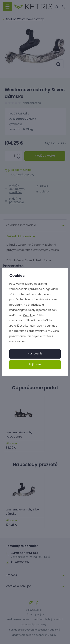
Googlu (28, 315)
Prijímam (35, 365)
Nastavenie (35, 354)
